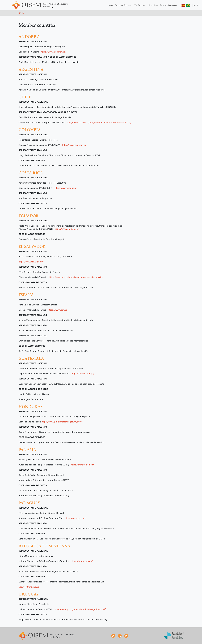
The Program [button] (140, 5)
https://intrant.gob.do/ (82, 561)
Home (21, 13)
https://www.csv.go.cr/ (66, 188)
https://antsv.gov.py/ (75, 518)
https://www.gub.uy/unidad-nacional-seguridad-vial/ (80, 609)
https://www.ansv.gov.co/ (75, 145)
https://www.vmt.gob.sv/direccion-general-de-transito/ (76, 277)
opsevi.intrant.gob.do (29, 587)
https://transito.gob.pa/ (82, 465)
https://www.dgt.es (57, 310)
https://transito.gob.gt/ (83, 374)
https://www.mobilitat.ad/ (53, 52)
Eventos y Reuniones (124, 5)
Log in (196, 5)
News (110, 5)
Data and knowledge (169, 5)
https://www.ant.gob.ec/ (67, 229)
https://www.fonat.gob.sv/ (32, 262)
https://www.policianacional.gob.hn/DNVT (62, 422)
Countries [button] (153, 5)
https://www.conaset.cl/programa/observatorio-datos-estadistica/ (99, 122)
